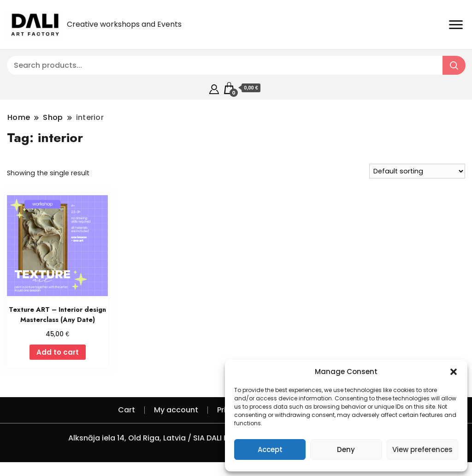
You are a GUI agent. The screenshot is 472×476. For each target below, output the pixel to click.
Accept (270, 449)
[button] (454, 372)
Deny (346, 449)
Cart (127, 410)
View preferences (422, 449)
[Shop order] (417, 171)
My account (176, 410)
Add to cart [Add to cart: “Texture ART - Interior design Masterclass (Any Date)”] (58, 352)
